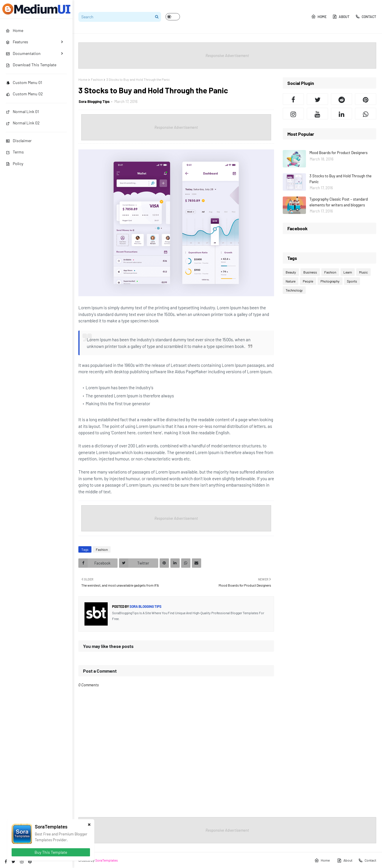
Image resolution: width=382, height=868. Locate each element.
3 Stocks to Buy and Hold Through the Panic (340, 179)
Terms (15, 152)
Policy (15, 164)
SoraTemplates (107, 860)
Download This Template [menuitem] (31, 65)
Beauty (291, 272)
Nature (291, 281)
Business (310, 272)
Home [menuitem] (15, 30)
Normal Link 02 (23, 123)
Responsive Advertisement (227, 56)
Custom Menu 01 (24, 82)
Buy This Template (51, 852)
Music (363, 272)
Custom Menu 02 (24, 94)
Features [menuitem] (17, 42)
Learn (348, 272)
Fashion (97, 79)
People (308, 281)
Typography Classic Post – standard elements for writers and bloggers (339, 202)
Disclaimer (19, 141)
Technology (294, 290)
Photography (330, 281)
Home (319, 17)
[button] (173, 17)
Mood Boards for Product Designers (338, 153)
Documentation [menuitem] (23, 53)
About (341, 17)
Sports (352, 281)
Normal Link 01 (22, 111)
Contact (366, 17)
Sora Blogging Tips (94, 101)
